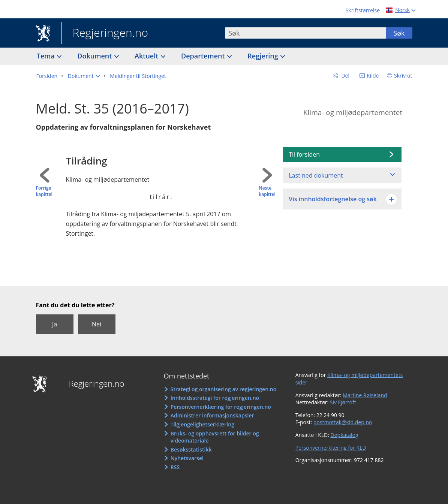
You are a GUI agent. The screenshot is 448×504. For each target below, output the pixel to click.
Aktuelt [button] (147, 56)
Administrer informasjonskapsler (212, 415)
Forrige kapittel (44, 191)
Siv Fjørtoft (343, 402)
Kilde (372, 76)
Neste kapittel (267, 191)
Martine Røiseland (365, 395)
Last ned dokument (316, 175)
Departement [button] (204, 56)
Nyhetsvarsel (187, 458)
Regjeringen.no (105, 33)
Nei (97, 324)
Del (345, 76)
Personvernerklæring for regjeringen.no (221, 407)
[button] (84, 76)
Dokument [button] (95, 56)
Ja (55, 324)
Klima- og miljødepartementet (353, 112)
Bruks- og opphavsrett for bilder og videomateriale (215, 437)
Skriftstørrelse (363, 10)
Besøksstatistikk (191, 449)
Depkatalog (345, 435)
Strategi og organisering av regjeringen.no (224, 389)
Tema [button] (47, 56)
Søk (399, 33)
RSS (175, 467)
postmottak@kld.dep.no (343, 422)
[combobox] (306, 33)
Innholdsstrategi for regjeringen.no (215, 398)
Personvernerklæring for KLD (331, 448)
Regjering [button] (264, 56)
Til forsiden (304, 154)
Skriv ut (403, 76)
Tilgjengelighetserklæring (202, 424)
